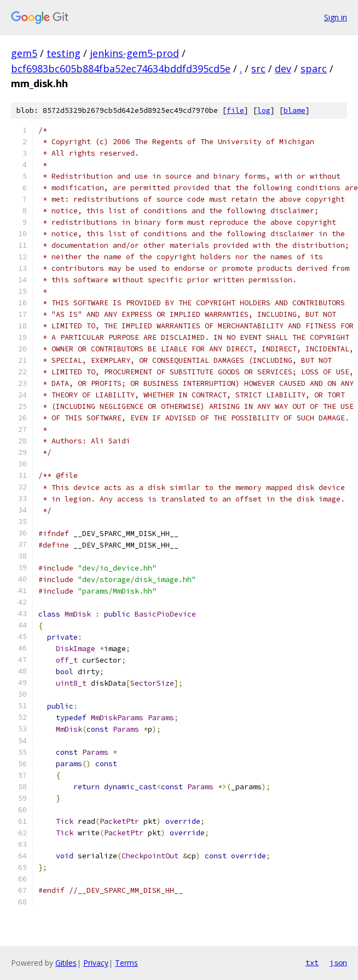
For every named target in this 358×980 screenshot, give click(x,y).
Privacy (96, 963)
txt (312, 962)
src (258, 69)
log (264, 110)
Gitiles (66, 963)
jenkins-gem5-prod (134, 53)
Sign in (336, 17)
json (338, 962)
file (235, 110)
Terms (126, 963)
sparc (314, 69)
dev (283, 69)
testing (63, 53)
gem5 (24, 53)
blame (295, 110)
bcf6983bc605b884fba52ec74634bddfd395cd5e (121, 69)
